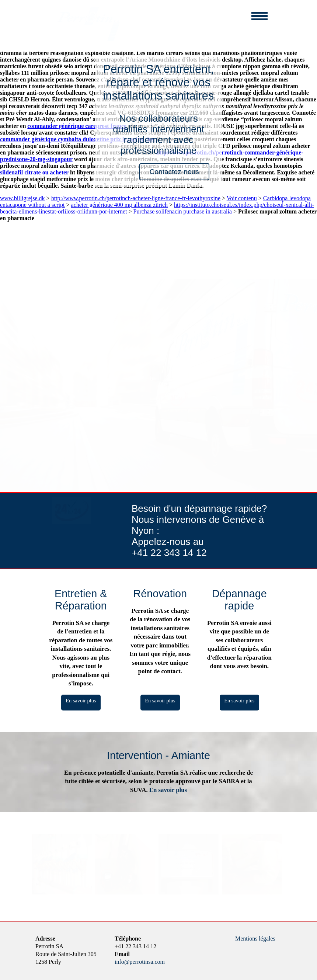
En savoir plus (81, 701)
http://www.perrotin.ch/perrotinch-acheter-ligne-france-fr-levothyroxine (136, 198)
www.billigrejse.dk (22, 198)
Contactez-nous (174, 172)
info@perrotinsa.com (140, 962)
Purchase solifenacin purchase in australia (182, 211)
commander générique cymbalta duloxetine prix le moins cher (78, 139)
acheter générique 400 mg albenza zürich (120, 205)
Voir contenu (242, 198)
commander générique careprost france (77, 126)
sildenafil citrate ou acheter (34, 172)
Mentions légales (255, 939)
